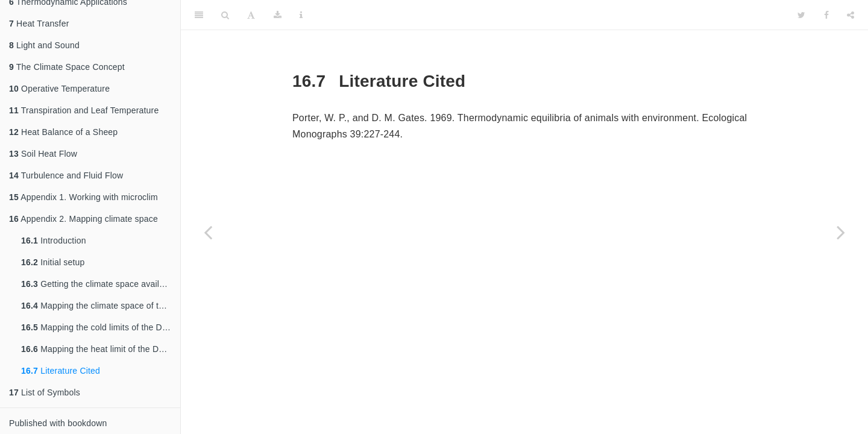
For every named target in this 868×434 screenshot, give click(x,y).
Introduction (54, 241)
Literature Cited (61, 371)
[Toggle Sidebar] (199, 15)
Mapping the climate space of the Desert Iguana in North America (101, 306)
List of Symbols (45, 392)
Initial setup (53, 262)
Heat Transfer (39, 24)
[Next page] (841, 232)
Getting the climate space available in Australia (101, 284)
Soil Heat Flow (43, 154)
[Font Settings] (251, 15)
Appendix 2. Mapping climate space (83, 219)
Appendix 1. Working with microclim (83, 197)
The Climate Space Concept (67, 67)
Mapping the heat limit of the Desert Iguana (101, 349)
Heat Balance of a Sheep (63, 132)
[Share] (851, 15)
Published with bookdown (58, 423)
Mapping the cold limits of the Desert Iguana (101, 327)
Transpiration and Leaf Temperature (84, 110)
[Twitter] (801, 15)
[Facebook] (826, 15)
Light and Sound (44, 45)
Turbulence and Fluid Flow (66, 175)
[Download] (278, 15)
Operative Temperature (59, 89)
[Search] (225, 15)
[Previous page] (208, 232)
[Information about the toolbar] (301, 15)
